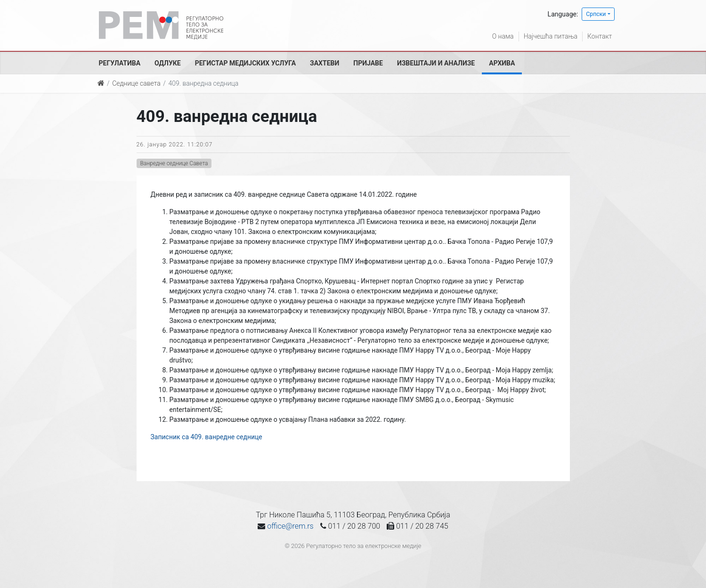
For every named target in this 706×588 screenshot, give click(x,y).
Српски (596, 14)
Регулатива (120, 63)
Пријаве (368, 63)
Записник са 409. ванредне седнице (207, 437)
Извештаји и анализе (436, 63)
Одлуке (168, 63)
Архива (502, 63)
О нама (503, 36)
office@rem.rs (290, 526)
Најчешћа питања (551, 36)
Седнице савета (136, 83)
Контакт (600, 36)
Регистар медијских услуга (245, 63)
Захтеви (325, 63)
